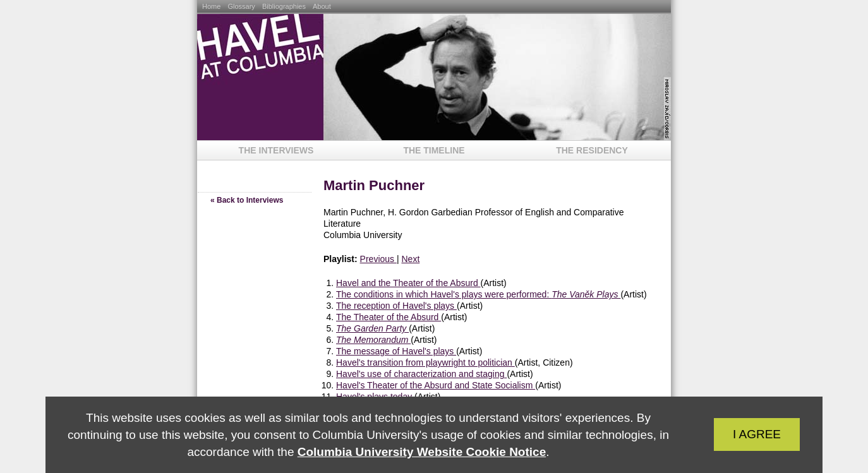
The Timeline (434, 150)
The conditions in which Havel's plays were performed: (478, 294)
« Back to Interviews (247, 200)
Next (410, 259)
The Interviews (276, 150)
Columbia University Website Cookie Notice (422, 452)
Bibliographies (285, 6)
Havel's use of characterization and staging (421, 374)
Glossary (242, 6)
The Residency (592, 150)
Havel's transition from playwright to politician (425, 362)
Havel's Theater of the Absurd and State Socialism (436, 385)
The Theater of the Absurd (389, 317)
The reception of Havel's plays (396, 306)
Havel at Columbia (260, 77)
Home (212, 6)
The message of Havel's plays (396, 351)
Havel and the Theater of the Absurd (408, 283)
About (322, 6)
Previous (378, 259)
